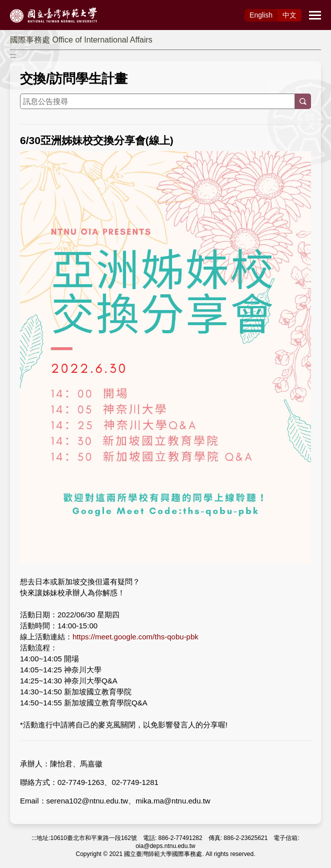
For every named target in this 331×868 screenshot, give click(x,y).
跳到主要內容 (21, 6)
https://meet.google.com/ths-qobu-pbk (135, 637)
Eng (261, 15)
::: (13, 56)
